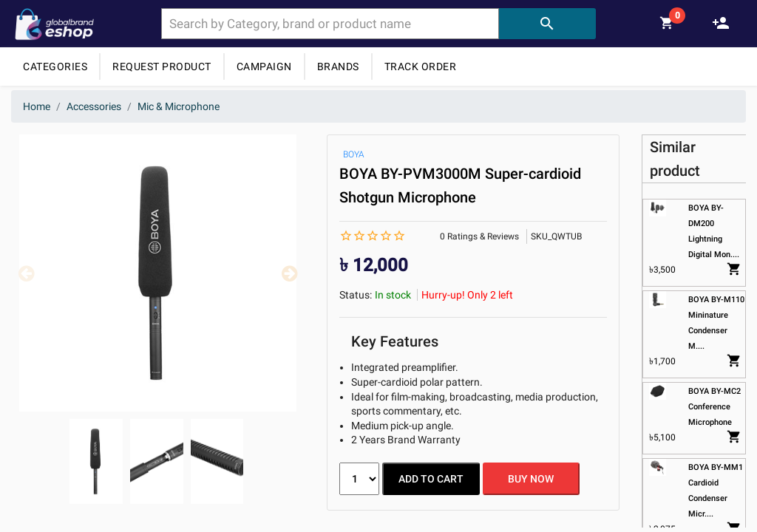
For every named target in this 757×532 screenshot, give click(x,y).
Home (37, 106)
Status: (356, 295)
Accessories (94, 106)
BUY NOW (531, 479)
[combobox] (330, 24)
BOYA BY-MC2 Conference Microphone (715, 407)
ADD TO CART (431, 479)
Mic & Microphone (179, 106)
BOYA (354, 154)
